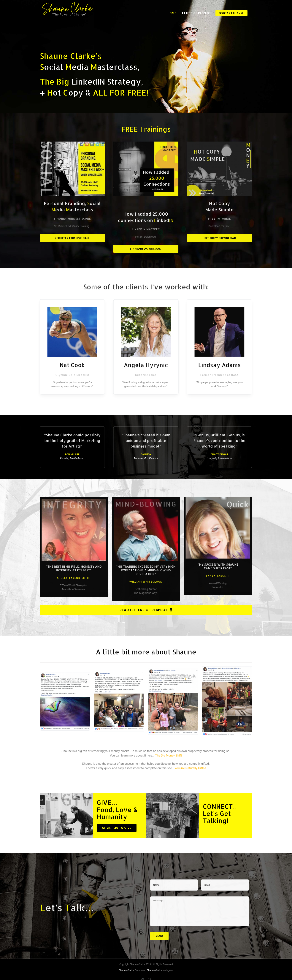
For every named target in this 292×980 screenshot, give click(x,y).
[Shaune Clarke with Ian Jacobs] (173, 697)
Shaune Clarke (126, 970)
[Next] (249, 698)
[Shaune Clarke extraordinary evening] (227, 697)
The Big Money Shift (165, 755)
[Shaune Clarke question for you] (65, 697)
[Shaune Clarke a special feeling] (119, 697)
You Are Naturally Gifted (187, 768)
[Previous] (43, 698)
